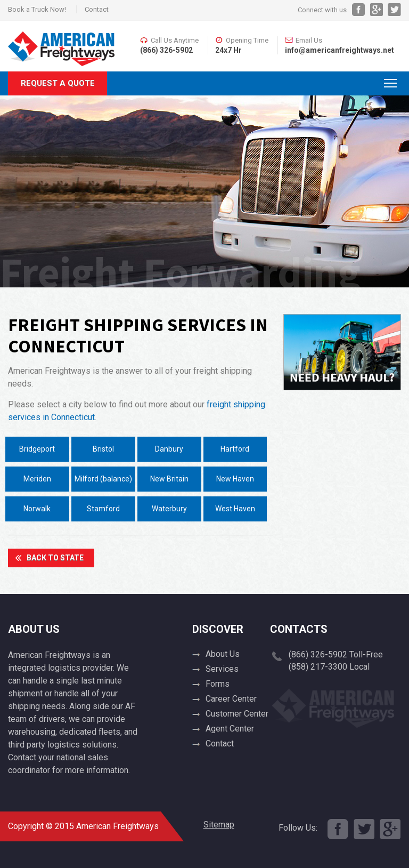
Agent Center (230, 729)
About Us (223, 654)
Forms (218, 684)
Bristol (103, 449)
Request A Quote (58, 83)
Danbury (169, 449)
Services (222, 669)
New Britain (169, 479)
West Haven (235, 509)
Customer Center (237, 714)
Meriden (37, 479)
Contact (97, 9)
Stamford (103, 509)
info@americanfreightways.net (340, 50)
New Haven (235, 479)
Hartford (235, 449)
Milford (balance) (103, 479)
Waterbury (169, 509)
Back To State (55, 558)
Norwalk (37, 509)
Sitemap (219, 825)
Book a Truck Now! (37, 9)
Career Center (231, 699)
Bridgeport (37, 449)
